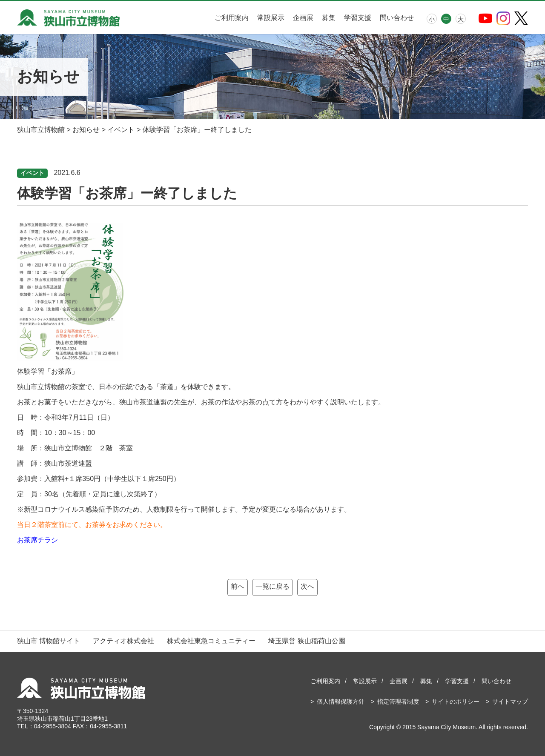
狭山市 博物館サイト (49, 641)
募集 (329, 18)
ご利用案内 (232, 18)
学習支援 (358, 18)
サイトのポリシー (456, 702)
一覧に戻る (272, 586)
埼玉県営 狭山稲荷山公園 (307, 641)
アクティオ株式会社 (123, 641)
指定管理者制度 (398, 702)
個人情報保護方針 (341, 702)
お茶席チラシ (37, 540)
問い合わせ (397, 18)
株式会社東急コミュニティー (211, 641)
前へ (238, 586)
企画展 (303, 18)
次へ (307, 586)
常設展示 (271, 18)
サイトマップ (510, 702)
